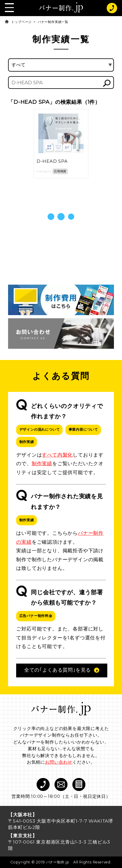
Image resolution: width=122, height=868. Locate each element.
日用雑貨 (60, 171)
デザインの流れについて (40, 429)
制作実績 (27, 442)
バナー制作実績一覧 (53, 22)
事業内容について (83, 429)
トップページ (21, 22)
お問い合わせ (59, 762)
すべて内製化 (57, 455)
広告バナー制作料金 (36, 616)
